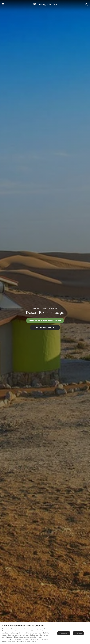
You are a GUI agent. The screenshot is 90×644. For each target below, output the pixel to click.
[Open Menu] (3, 4)
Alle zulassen (64, 633)
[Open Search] (86, 4)
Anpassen (78, 633)
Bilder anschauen (45, 327)
